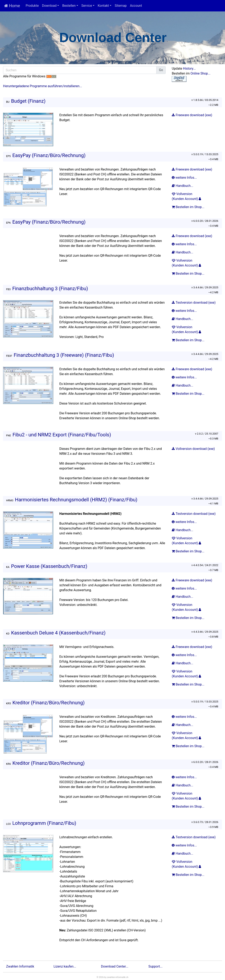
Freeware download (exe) (192, 115)
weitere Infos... (185, 178)
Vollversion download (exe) (193, 449)
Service (87, 6)
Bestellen (69, 6)
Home (12, 6)
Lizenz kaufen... (65, 966)
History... (189, 69)
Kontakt (103, 6)
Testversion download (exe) (194, 303)
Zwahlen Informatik (20, 966)
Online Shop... (201, 73)
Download (49, 6)
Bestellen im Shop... (188, 207)
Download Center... (115, 966)
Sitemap (121, 6)
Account (136, 6)
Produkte (32, 6)
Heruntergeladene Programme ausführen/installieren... (43, 86)
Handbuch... (183, 186)
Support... (156, 966)
